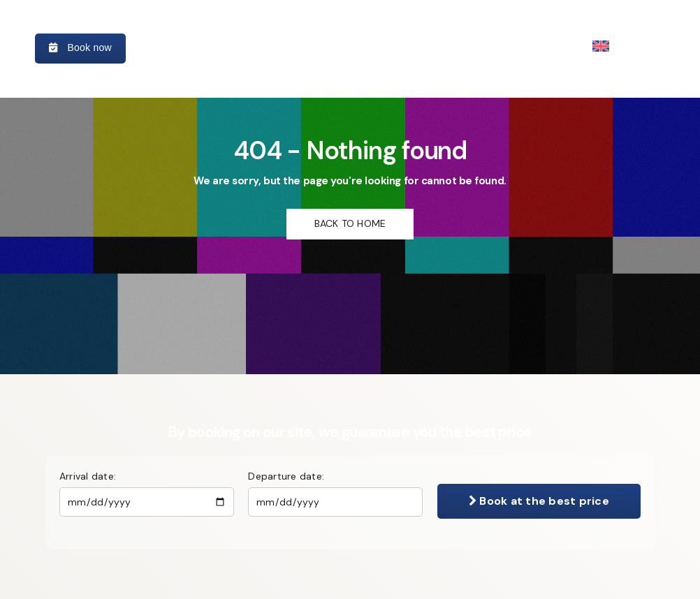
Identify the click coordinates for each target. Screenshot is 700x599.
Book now (80, 47)
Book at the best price (539, 501)
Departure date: (286, 476)
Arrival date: (88, 476)
